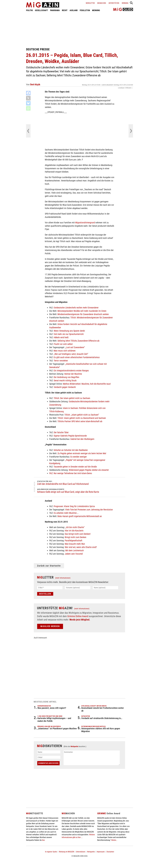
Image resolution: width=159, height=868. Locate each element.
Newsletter (90, 3)
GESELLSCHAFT (41, 10)
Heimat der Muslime (73, 374)
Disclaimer (110, 852)
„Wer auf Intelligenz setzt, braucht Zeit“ (71, 354)
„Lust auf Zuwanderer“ (75, 347)
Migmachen (102, 3)
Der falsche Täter (61, 432)
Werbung (125, 3)
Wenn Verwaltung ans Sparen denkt (69, 331)
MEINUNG (96, 10)
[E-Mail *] (50, 588)
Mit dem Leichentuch (75, 550)
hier (43, 840)
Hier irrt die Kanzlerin (74, 531)
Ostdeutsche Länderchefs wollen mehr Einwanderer (76, 308)
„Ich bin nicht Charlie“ (75, 527)
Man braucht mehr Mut (75, 544)
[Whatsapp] (28, 108)
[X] (28, 98)
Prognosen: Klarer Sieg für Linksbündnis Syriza (74, 506)
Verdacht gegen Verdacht (65, 387)
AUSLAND (74, 10)
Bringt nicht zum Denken (76, 537)
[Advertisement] (80, 30)
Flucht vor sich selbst (63, 344)
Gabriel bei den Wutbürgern (82, 439)
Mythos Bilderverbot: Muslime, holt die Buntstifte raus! (87, 384)
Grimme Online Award (78, 616)
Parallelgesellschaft (73, 541)
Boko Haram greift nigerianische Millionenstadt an (80, 516)
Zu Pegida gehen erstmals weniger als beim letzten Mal (82, 453)
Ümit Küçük (35, 84)
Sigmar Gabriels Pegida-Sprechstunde (70, 436)
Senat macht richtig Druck (65, 380)
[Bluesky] (28, 103)
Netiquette (74, 746)
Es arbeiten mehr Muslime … (66, 513)
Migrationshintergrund (85, 223)
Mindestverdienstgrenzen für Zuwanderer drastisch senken (83, 314)
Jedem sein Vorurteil (74, 554)
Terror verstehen (61, 361)
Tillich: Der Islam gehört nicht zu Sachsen (72, 398)
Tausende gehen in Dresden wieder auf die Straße (75, 467)
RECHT (65, 10)
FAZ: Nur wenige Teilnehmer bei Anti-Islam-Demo (71, 473)
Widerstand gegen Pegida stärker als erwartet (89, 470)
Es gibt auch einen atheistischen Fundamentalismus (77, 357)
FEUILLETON (85, 10)
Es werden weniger (79, 457)
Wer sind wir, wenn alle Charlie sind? (81, 547)
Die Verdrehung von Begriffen (66, 377)
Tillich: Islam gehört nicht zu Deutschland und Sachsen (82, 418)
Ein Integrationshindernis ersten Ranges (71, 371)
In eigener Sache (51, 852)
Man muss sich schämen (65, 351)
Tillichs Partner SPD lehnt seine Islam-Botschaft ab (80, 421)
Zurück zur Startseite (49, 566)
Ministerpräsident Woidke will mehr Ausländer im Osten (82, 311)
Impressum (101, 852)
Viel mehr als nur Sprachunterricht (69, 334)
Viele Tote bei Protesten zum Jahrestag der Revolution (89, 510)
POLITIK (29, 10)
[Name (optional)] (106, 588)
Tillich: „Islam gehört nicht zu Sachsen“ (82, 415)
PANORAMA (55, 10)
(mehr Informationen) (63, 578)
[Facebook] (28, 93)
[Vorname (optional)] (78, 588)
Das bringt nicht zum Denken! (78, 534)
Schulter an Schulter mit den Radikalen (71, 450)
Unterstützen (114, 3)
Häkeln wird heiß (61, 337)
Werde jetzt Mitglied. (80, 620)
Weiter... (114, 840)
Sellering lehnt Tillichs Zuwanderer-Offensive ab (78, 341)
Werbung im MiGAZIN (66, 852)
